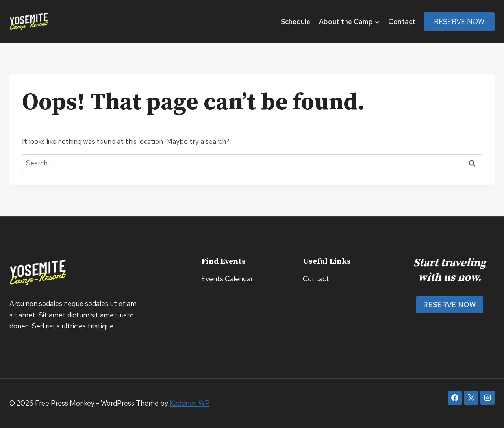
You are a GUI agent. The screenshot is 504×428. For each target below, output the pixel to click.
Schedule (296, 21)
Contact (402, 21)
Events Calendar (227, 279)
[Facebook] (455, 398)
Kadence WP (190, 403)
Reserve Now (459, 21)
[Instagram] (487, 398)
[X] (471, 398)
